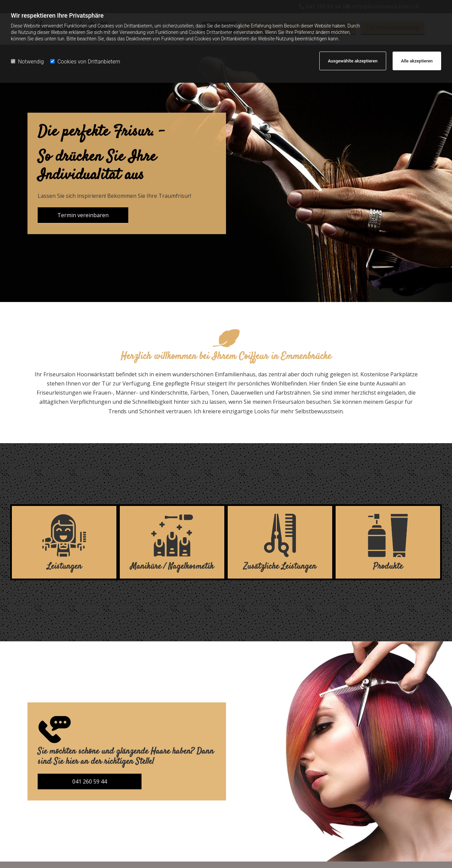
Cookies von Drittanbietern (85, 62)
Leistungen (64, 567)
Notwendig (27, 62)
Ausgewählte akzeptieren (353, 61)
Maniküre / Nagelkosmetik (172, 567)
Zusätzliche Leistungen (280, 567)
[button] (83, 216)
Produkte (388, 567)
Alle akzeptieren (417, 61)
